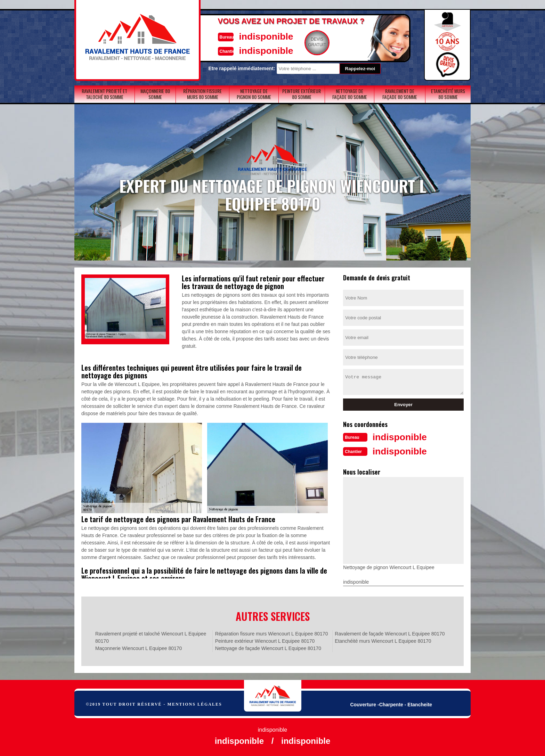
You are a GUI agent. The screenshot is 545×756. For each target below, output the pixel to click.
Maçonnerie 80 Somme (155, 94)
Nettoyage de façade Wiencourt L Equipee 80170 (268, 648)
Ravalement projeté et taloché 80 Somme (104, 94)
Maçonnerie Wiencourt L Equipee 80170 (139, 648)
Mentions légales (195, 704)
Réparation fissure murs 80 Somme (202, 94)
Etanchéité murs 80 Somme (448, 94)
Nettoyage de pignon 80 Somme (254, 94)
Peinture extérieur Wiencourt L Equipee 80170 (265, 640)
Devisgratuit (305, 42)
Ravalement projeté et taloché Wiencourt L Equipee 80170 (151, 637)
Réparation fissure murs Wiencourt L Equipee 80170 (272, 633)
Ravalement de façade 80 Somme (400, 94)
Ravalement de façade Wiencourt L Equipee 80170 (390, 633)
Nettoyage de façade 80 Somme (350, 94)
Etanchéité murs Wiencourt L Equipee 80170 (383, 640)
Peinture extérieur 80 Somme (302, 94)
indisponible (252, 36)
